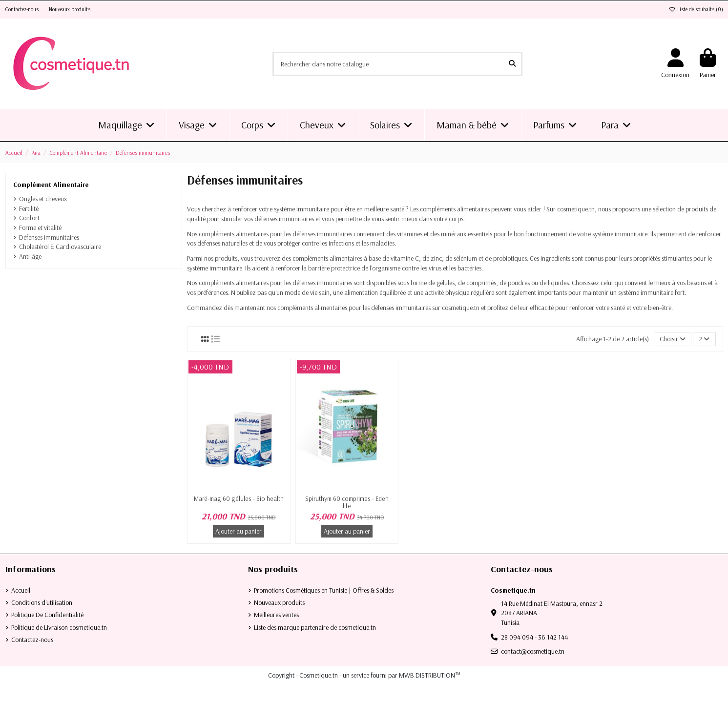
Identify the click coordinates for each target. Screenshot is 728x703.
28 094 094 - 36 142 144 (534, 637)
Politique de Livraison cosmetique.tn (59, 627)
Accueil (21, 590)
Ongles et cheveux (43, 199)
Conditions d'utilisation (42, 602)
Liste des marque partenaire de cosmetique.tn (315, 627)
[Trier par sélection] (673, 339)
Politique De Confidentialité (47, 615)
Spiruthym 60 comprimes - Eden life (347, 502)
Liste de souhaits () (696, 9)
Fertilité (29, 208)
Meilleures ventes (276, 615)
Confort (29, 218)
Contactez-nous (23, 9)
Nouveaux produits (70, 9)
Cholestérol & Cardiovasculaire (60, 247)
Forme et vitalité (40, 227)
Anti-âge (30, 256)
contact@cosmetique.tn (533, 651)
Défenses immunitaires (49, 237)
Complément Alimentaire (51, 185)
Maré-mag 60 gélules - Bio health (239, 498)
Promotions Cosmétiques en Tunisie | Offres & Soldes (324, 590)
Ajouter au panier (239, 531)
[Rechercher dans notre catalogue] (512, 64)
